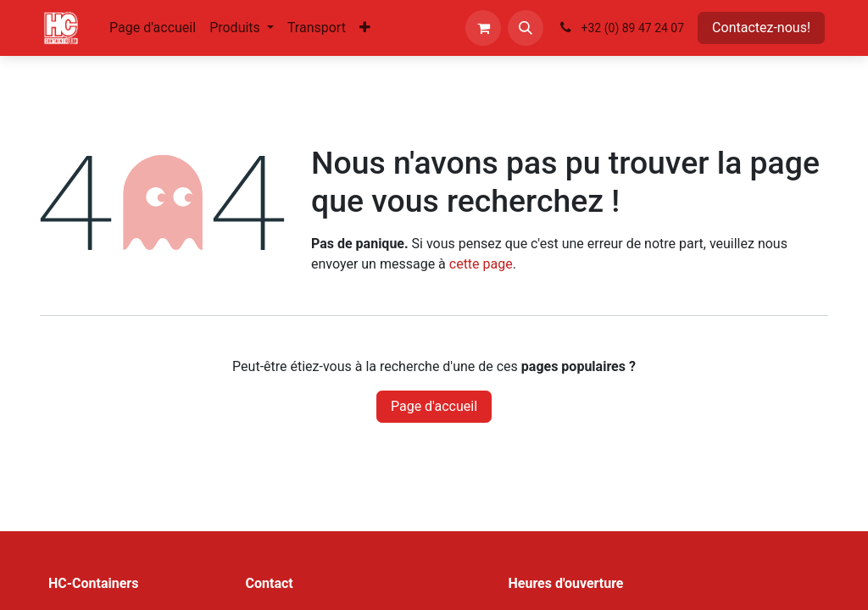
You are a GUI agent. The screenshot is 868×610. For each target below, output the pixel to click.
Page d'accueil (434, 406)
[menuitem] (153, 28)
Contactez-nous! (761, 28)
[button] (526, 28)
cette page (481, 264)
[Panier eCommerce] (483, 28)
